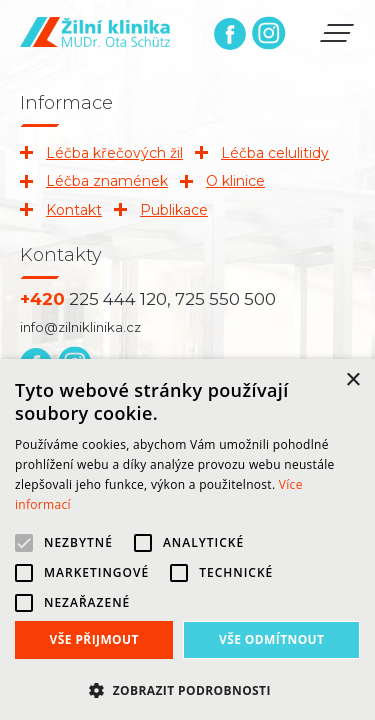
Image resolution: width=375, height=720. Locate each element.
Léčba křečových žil (114, 153)
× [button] (352, 380)
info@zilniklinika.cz (80, 327)
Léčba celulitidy (275, 153)
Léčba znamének (107, 181)
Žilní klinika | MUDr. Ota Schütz (95, 33)
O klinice (235, 181)
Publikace (174, 210)
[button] (187, 688)
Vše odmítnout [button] (271, 639)
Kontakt (74, 210)
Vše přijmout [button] (94, 639)
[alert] (187, 539)
